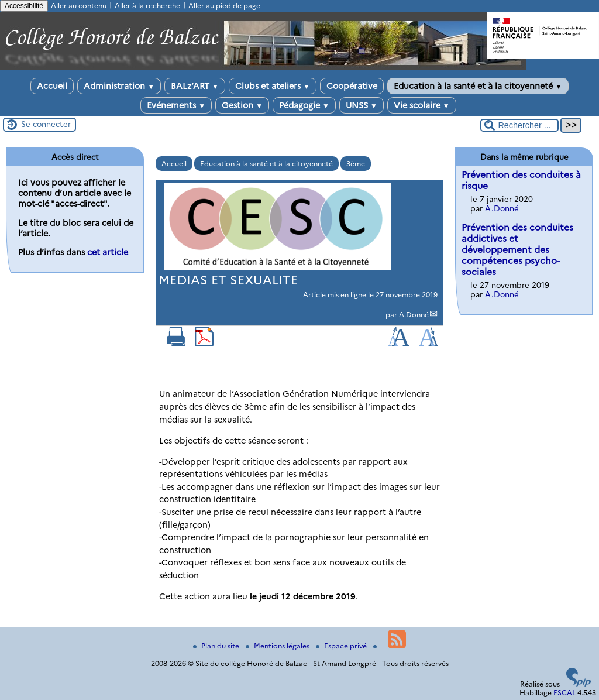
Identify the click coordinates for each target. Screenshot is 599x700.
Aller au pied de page (224, 6)
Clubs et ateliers (273, 86)
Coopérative (352, 86)
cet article (108, 252)
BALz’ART (195, 86)
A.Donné (414, 315)
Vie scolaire (422, 105)
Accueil (52, 86)
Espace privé (342, 646)
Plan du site (217, 646)
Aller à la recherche (147, 6)
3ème (356, 164)
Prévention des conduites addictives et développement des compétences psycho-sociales (517, 250)
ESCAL (564, 693)
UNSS (362, 105)
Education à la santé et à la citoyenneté (478, 86)
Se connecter (46, 124)
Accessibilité (24, 6)
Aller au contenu (79, 6)
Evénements (176, 105)
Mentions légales (278, 646)
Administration (119, 86)
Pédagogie (304, 105)
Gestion (242, 105)
